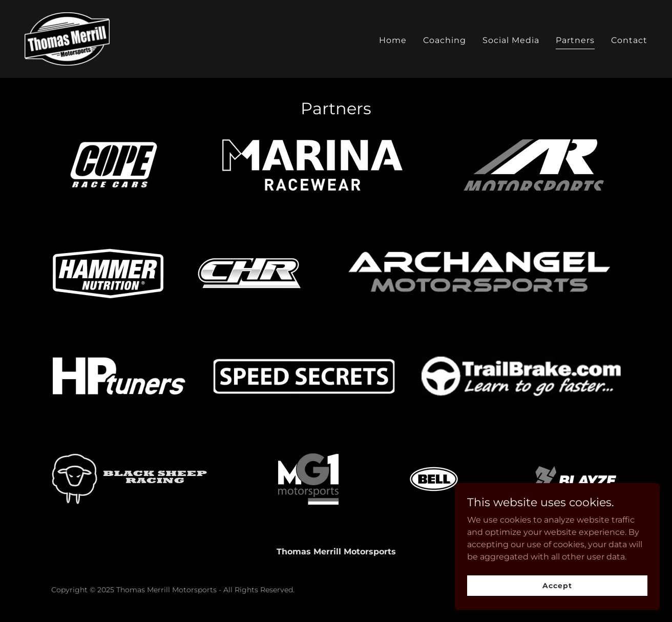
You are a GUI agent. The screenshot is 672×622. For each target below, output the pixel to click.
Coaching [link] (445, 40)
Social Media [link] (511, 40)
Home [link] (393, 40)
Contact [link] (629, 40)
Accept (557, 606)
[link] (67, 38)
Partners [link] (575, 40)
